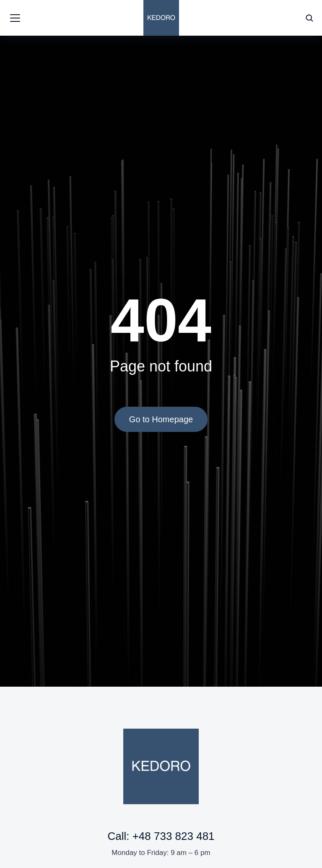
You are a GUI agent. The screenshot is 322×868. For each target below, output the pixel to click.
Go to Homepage (161, 419)
